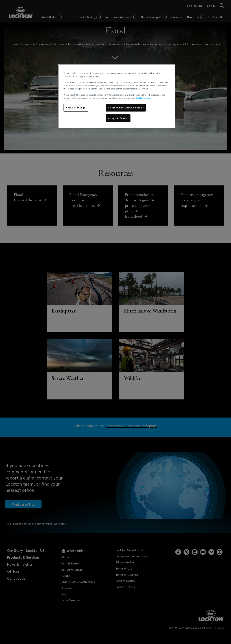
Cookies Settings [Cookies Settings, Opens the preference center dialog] (76, 108)
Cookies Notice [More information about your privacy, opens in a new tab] (143, 98)
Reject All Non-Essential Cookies (126, 108)
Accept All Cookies (118, 118)
